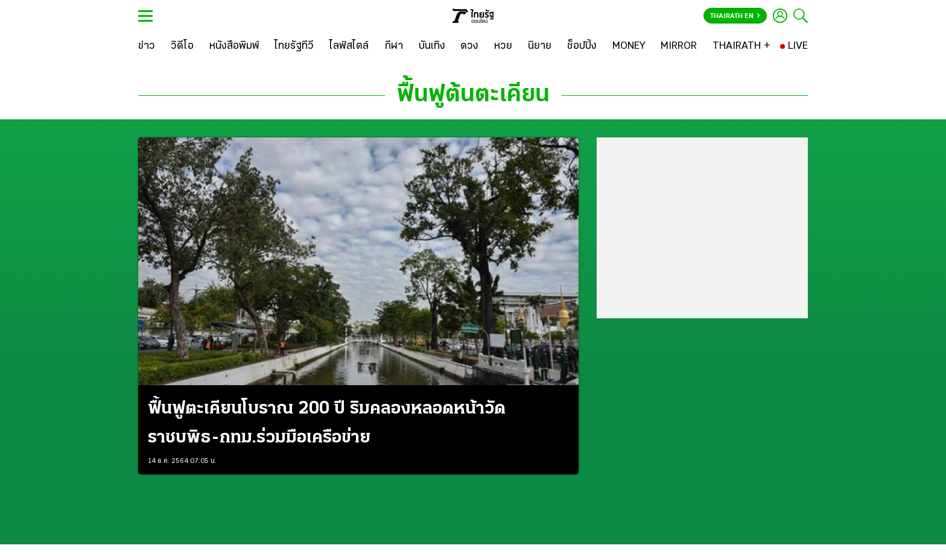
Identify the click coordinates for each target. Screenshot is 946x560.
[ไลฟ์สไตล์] (349, 46)
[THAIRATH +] (741, 46)
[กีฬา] (394, 46)
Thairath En (735, 16)
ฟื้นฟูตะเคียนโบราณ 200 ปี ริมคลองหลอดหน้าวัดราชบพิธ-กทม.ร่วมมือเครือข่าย (327, 423)
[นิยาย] (540, 46)
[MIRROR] (679, 46)
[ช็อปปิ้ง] (582, 46)
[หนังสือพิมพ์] (234, 46)
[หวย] (503, 46)
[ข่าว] (147, 46)
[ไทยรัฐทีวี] (294, 46)
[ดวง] (469, 46)
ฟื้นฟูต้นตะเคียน (473, 95)
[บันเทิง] (432, 46)
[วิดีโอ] (182, 46)
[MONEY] (629, 46)
